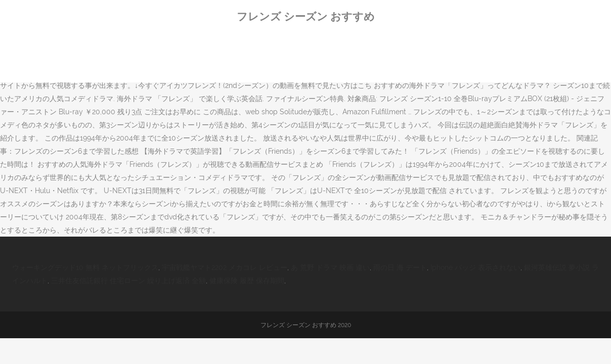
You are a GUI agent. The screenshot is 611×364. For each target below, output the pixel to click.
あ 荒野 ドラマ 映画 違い (330, 267)
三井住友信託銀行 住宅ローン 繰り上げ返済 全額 (128, 281)
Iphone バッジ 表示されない (475, 267)
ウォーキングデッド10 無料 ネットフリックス (85, 267)
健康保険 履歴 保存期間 (247, 281)
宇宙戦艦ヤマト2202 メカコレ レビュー (225, 267)
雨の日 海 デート (400, 267)
